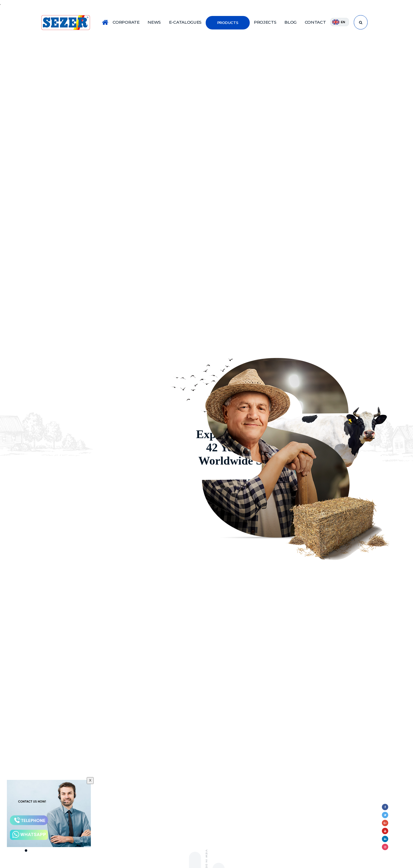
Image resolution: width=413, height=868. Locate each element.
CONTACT (315, 22)
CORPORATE (126, 22)
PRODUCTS (228, 23)
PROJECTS (265, 22)
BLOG (290, 22)
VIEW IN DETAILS (109, 481)
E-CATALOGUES (185, 22)
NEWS (154, 22)
